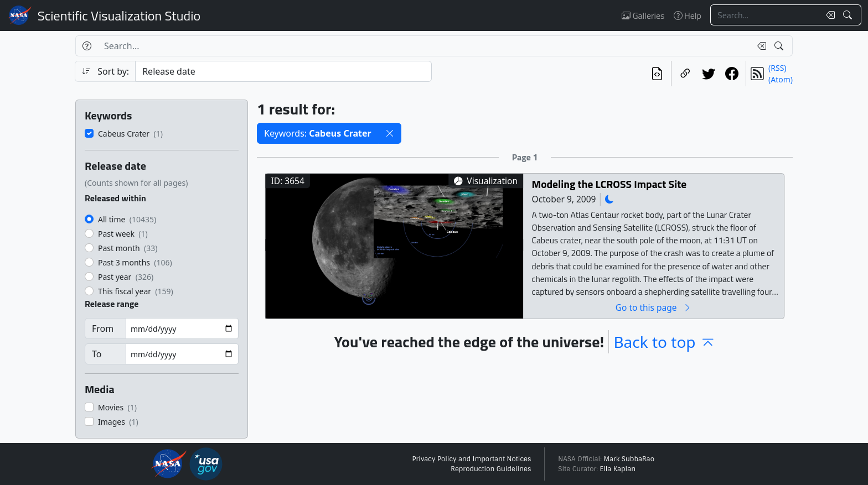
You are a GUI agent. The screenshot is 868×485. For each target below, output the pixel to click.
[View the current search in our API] (657, 74)
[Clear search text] (828, 15)
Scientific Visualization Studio (119, 15)
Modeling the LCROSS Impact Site (609, 184)
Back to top (664, 342)
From (103, 328)
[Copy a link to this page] (685, 74)
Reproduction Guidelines (491, 469)
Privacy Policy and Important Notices (471, 459)
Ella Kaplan (618, 469)
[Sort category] (283, 71)
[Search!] (849, 15)
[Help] (87, 46)
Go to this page (654, 307)
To (97, 354)
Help (688, 15)
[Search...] (765, 15)
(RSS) (777, 68)
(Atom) (781, 79)
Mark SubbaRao (629, 459)
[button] (390, 133)
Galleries (643, 15)
